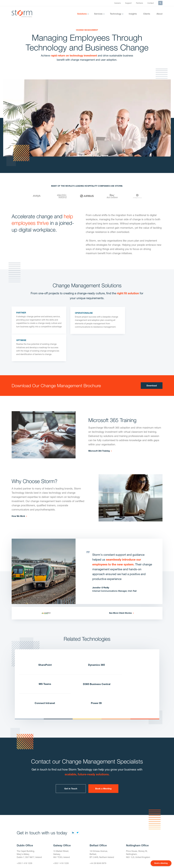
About (159, 14)
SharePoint (42, 641)
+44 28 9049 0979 (98, 821)
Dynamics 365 (87, 641)
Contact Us (22, 827)
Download (152, 361)
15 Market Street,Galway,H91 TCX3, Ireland (62, 812)
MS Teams (132, 641)
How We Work (18, 492)
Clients (147, 14)
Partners (139, 3)
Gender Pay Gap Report (87, 861)
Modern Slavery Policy (136, 861)
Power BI (132, 661)
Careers (117, 3)
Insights (133, 14)
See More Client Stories (120, 589)
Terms (104, 861)
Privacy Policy (117, 861)
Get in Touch (71, 746)
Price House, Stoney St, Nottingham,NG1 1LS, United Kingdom (138, 812)
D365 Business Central (42, 661)
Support (128, 3)
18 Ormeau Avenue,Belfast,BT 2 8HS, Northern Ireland (102, 812)
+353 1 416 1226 (24, 821)
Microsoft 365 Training (99, 427)
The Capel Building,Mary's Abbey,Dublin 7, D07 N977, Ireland (29, 812)
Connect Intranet (87, 661)
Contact (151, 3)
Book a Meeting (103, 746)
